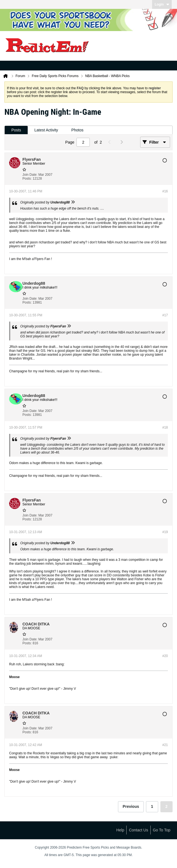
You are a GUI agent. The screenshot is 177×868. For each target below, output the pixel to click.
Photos (78, 130)
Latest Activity (46, 130)
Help (120, 830)
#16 (165, 191)
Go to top (162, 830)
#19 (165, 532)
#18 (165, 427)
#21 (165, 745)
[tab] (16, 130)
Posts (16, 130)
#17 (165, 315)
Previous (131, 806)
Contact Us (138, 830)
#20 (165, 656)
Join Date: (30, 175)
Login (162, 4)
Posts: (27, 179)
